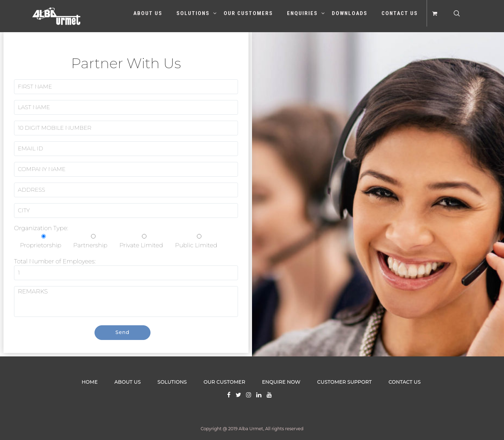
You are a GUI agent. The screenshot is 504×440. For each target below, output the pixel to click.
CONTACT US (405, 382)
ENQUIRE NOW (281, 382)
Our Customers (248, 13)
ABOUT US (128, 382)
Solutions (193, 13)
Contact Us (400, 13)
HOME (90, 382)
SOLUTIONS (172, 382)
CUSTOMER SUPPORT (344, 382)
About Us (148, 13)
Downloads (350, 13)
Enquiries (302, 13)
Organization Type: (119, 237)
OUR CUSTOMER (225, 382)
